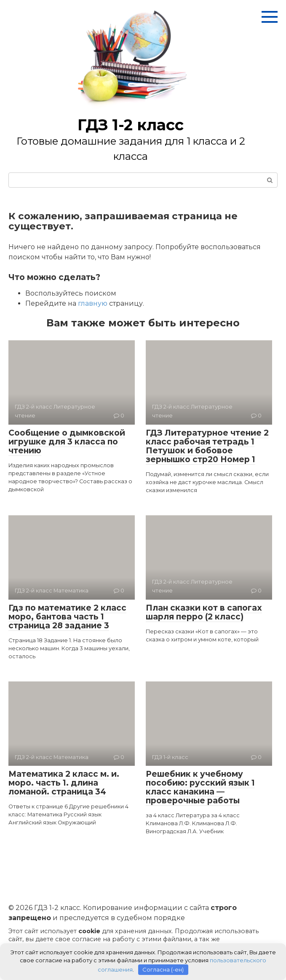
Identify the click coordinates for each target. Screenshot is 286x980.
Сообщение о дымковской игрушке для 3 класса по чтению (67, 442)
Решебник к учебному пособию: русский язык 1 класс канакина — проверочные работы (200, 787)
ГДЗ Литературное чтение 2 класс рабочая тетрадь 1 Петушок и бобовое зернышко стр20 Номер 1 (207, 446)
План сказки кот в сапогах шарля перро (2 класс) (204, 612)
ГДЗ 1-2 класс (131, 125)
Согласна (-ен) (163, 969)
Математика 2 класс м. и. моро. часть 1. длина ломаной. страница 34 (64, 783)
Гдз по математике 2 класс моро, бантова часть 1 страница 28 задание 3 (67, 617)
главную (93, 303)
